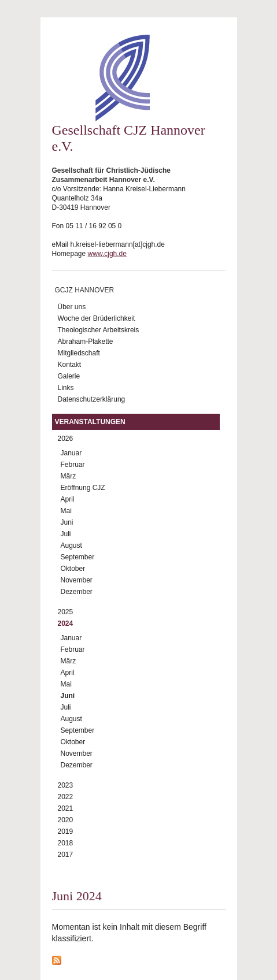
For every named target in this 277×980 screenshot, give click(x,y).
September (78, 557)
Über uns (72, 307)
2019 (66, 831)
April (68, 499)
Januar (71, 453)
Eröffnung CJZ (83, 488)
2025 (66, 612)
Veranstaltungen (90, 422)
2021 (66, 808)
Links (66, 388)
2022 (66, 797)
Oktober (73, 569)
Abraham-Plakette (86, 341)
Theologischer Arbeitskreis (99, 330)
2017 (66, 855)
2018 (66, 843)
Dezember (77, 592)
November (77, 580)
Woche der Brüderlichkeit (97, 318)
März (69, 476)
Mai (66, 511)
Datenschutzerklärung (92, 399)
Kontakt (70, 365)
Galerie (69, 376)
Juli (66, 534)
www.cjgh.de (107, 254)
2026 (66, 439)
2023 (66, 785)
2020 (66, 820)
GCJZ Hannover (85, 290)
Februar (73, 465)
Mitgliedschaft (79, 353)
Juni (67, 522)
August (71, 545)
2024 (66, 623)
